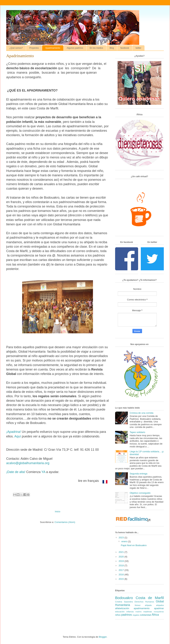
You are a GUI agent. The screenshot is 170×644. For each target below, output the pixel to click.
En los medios (96, 48)
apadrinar (159, 608)
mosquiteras (159, 612)
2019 (122, 561)
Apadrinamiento (53, 48)
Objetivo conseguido (140, 493)
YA (43, 472)
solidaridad (145, 615)
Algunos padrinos (75, 48)
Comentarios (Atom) (65, 522)
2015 (122, 579)
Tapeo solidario (137, 432)
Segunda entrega (138, 474)
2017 (122, 570)
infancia (130, 612)
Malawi (138, 605)
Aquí (18, 436)
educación (120, 612)
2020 (122, 557)
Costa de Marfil (150, 598)
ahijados (160, 605)
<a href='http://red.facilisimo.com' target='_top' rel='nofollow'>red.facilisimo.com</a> (133, 519)
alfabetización (122, 608)
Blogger (103, 637)
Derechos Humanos (144, 602)
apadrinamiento (142, 608)
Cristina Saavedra (124, 602)
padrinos (127, 615)
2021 (122, 552)
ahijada (148, 605)
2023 (122, 538)
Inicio (58, 512)
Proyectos (34, 48)
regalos (136, 615)
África (155, 615)
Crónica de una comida (141, 413)
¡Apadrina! (14, 432)
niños (118, 615)
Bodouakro (124, 598)
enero (125, 541)
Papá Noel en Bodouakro (134, 545)
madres (139, 612)
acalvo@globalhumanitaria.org (28, 463)
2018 (122, 565)
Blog (112, 48)
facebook (125, 48)
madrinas (148, 612)
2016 (122, 575)
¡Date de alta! (16, 472)
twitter (138, 48)
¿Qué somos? (16, 48)
